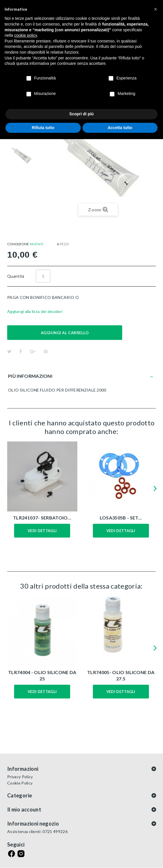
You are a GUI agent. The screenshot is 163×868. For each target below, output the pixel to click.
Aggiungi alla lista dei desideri (35, 312)
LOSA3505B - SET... (121, 518)
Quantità (16, 276)
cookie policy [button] (25, 35)
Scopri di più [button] (81, 114)
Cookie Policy (20, 783)
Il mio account (24, 809)
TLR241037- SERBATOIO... (42, 518)
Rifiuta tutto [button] (43, 128)
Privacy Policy (20, 777)
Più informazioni (30, 376)
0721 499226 (55, 831)
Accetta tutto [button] (120, 128)
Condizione (18, 244)
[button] (156, 9)
